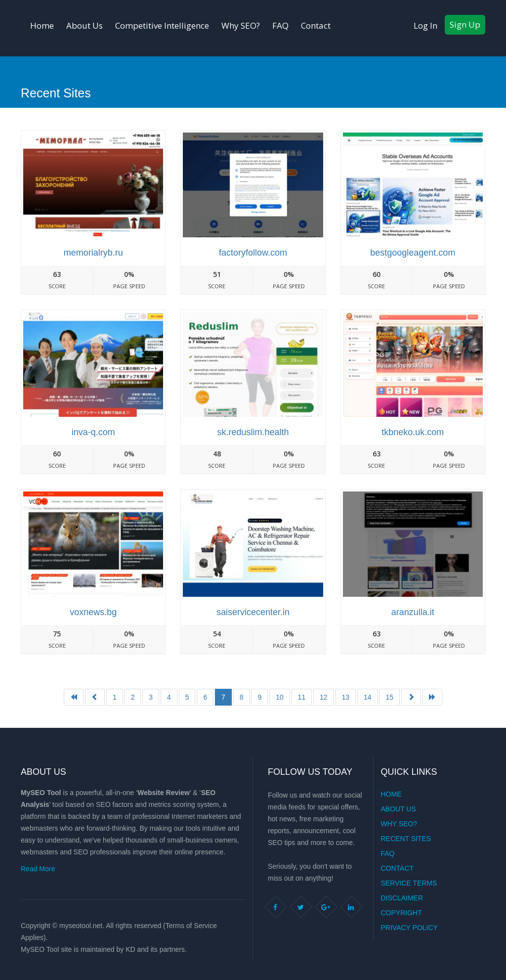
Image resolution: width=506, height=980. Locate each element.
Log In (425, 25)
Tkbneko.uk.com (413, 432)
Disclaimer (402, 898)
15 (389, 697)
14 (368, 697)
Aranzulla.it (413, 612)
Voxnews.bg (93, 612)
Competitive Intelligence (162, 25)
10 (280, 697)
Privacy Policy (409, 928)
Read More (38, 869)
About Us (84, 25)
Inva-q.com (93, 432)
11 (302, 697)
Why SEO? (241, 25)
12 (324, 697)
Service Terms (409, 883)
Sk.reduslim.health (253, 432)
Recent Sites (406, 839)
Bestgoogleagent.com (413, 253)
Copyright (401, 913)
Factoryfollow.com (253, 253)
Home (42, 25)
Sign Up (465, 24)
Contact (316, 25)
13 (346, 697)
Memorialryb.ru (93, 253)
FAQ (280, 25)
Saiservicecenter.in (253, 612)
